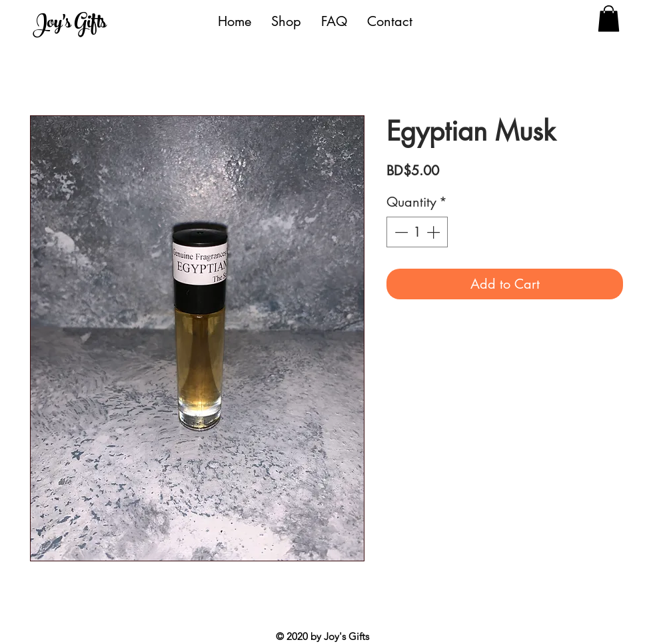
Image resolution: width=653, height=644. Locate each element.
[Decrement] (400, 232)
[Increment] (434, 232)
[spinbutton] (417, 232)
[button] (609, 18)
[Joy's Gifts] (94, 24)
